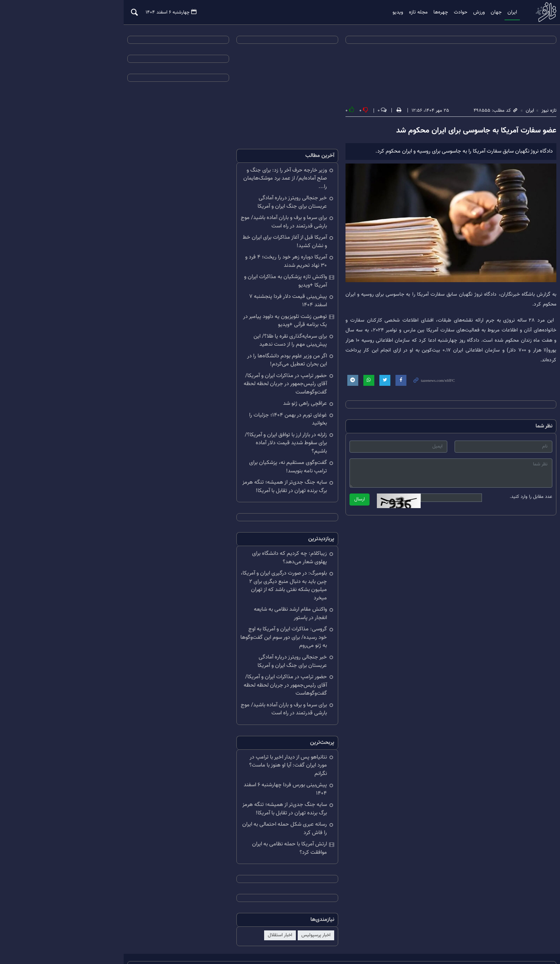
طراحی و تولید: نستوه (449, 943)
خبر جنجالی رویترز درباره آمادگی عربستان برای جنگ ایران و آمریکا (221, 195)
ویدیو (349, 12)
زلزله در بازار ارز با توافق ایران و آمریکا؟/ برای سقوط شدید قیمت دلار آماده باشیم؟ (219, 423)
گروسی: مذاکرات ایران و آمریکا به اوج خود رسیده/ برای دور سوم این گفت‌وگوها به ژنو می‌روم (220, 606)
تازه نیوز (497, 12)
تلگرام (81, 934)
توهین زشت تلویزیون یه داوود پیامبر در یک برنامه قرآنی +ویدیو (219, 313)
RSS (62, 934)
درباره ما (123, 934)
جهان (447, 12)
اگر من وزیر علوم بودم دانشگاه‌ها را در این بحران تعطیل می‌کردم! (221, 353)
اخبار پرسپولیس (254, 895)
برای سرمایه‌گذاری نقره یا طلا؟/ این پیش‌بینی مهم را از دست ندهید (229, 333)
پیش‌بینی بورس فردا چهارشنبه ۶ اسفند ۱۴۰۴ (224, 749)
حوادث (412, 12)
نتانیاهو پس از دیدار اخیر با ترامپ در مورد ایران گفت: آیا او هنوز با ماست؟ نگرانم (221, 729)
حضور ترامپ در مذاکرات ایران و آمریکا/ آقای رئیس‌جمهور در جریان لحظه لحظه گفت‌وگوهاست (219, 376)
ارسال (298, 499)
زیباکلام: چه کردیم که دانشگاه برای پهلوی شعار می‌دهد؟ (221, 534)
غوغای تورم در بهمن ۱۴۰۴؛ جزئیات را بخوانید (218, 408)
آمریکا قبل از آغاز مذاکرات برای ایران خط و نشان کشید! (221, 234)
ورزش (430, 12)
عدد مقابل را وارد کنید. (485, 496)
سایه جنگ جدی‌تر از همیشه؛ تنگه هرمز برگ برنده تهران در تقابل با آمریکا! (218, 463)
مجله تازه (369, 12)
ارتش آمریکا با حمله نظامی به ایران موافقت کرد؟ (219, 808)
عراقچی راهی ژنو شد (243, 396)
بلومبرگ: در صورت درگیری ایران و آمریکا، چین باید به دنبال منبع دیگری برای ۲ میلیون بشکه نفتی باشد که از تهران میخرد (220, 558)
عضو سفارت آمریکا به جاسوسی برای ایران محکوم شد (430, 131)
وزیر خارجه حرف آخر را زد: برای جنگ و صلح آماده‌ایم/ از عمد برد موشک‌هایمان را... (219, 175)
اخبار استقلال (218, 895)
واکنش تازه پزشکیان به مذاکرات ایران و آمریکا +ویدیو (224, 274)
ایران (463, 12)
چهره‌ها (392, 12)
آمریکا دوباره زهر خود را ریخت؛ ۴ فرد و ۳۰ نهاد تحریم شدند (221, 254)
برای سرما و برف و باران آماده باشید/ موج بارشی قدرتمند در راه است (222, 215)
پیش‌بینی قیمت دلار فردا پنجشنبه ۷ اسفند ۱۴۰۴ (219, 293)
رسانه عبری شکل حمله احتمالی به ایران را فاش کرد (221, 788)
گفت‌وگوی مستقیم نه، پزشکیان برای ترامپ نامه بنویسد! (219, 443)
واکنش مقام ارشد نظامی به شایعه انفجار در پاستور (219, 582)
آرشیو (101, 934)
